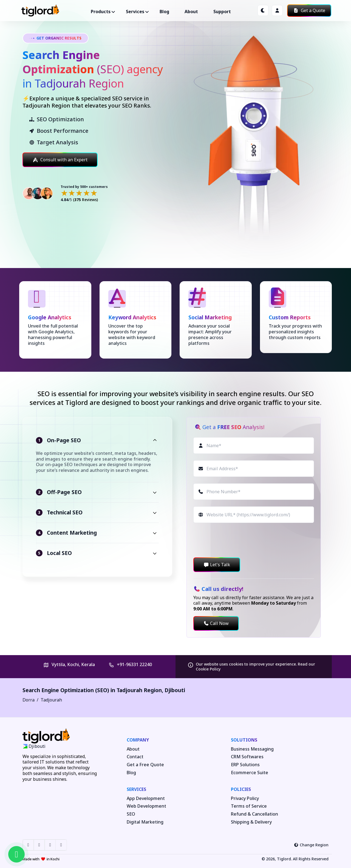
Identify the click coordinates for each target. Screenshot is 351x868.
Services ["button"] (135, 12)
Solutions (244, 740)
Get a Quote (309, 10)
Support (222, 12)
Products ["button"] (101, 12)
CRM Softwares (247, 757)
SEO (131, 814)
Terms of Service (249, 806)
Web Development (146, 806)
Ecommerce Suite (250, 773)
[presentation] (235, 540)
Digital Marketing (145, 822)
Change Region (311, 845)
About (191, 12)
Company (138, 740)
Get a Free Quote (145, 765)
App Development (146, 798)
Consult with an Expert (60, 160)
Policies (241, 789)
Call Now (216, 623)
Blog (164, 12)
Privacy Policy (245, 798)
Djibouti (175, 690)
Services (136, 789)
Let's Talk (217, 565)
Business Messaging (252, 749)
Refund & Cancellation (254, 814)
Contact (135, 757)
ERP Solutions (245, 765)
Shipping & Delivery (251, 822)
